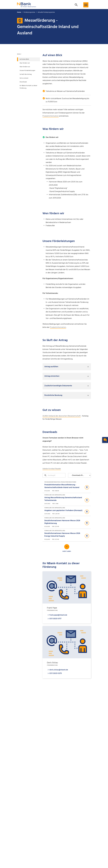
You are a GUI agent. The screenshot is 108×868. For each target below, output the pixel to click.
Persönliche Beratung (53, 395)
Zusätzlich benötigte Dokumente (58, 386)
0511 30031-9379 (56, 673)
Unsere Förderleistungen (27, 71)
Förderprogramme (29, 12)
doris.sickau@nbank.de (59, 670)
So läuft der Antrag (26, 74)
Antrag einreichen (52, 376)
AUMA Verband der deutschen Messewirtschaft (62, 416)
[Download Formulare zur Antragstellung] (67, 499)
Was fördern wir (25, 63)
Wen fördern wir (25, 67)
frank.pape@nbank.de (58, 615)
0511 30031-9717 (55, 619)
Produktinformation (51, 116)
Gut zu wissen (24, 78)
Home (19, 12)
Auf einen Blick (24, 59)
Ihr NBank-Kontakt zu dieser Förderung (28, 87)
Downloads (23, 82)
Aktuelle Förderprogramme (46, 12)
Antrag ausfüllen (51, 367)
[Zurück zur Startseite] (27, 6)
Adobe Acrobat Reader (52, 469)
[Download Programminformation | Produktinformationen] (67, 487)
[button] (86, 5)
